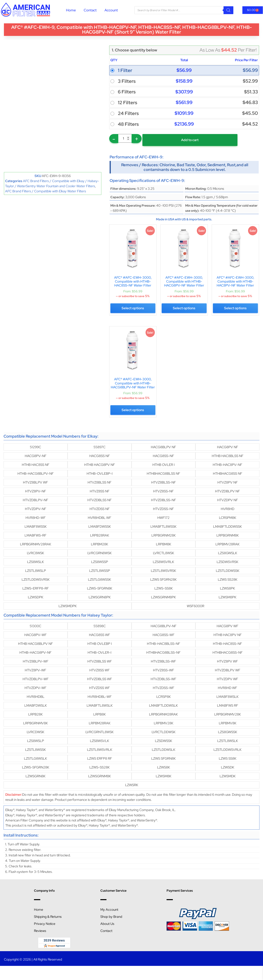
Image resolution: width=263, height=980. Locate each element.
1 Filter (125, 70)
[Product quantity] (125, 138)
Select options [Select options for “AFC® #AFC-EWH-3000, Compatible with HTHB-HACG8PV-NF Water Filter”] (184, 309)
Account (111, 10)
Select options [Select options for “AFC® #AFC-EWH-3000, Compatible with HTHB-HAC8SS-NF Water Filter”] (133, 309)
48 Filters (128, 124)
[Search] (228, 10)
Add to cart (179, 140)
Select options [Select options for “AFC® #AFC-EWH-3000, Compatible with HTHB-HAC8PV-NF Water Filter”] (235, 309)
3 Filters (127, 81)
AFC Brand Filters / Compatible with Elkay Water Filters (46, 191)
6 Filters (127, 92)
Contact (90, 10)
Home (71, 10)
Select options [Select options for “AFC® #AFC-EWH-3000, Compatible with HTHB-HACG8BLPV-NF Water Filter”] (133, 408)
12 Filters (127, 103)
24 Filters (128, 113)
